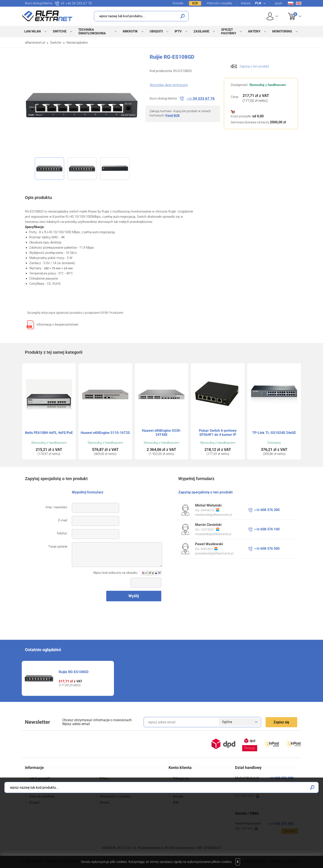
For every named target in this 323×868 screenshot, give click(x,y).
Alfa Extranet (47, 16)
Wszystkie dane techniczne (169, 85)
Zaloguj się (181, 778)
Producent (116, 313)
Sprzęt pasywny (229, 31)
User (272, 16)
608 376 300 (267, 510)
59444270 (210, 510)
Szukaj (183, 16)
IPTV (178, 31)
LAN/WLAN (33, 31)
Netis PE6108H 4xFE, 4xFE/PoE (49, 433)
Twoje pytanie (58, 547)
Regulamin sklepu (112, 790)
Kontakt (178, 3)
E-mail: (63, 520)
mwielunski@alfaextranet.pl (214, 515)
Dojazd (34, 802)
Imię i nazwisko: (57, 507)
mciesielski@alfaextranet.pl (213, 534)
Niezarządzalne (77, 43)
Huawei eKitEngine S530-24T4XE (161, 433)
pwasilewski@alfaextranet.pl (214, 553)
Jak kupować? (39, 778)
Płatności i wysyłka (219, 3)
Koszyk (292, 12)
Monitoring (282, 31)
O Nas (104, 778)
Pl (291, 3)
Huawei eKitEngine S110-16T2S (105, 433)
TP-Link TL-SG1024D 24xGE (274, 433)
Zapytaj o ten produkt (254, 66)
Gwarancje (37, 790)
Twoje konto (182, 790)
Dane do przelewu (42, 796)
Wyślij (134, 596)
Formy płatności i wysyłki (47, 784)
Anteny (254, 31)
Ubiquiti (156, 31)
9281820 (209, 549)
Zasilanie (201, 31)
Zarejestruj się (183, 784)
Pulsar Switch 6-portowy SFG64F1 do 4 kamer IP (218, 433)
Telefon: (62, 533)
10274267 (210, 529)
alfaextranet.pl (35, 43)
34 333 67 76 (79, 3)
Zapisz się (281, 722)
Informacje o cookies (115, 796)
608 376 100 (267, 529)
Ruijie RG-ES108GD (74, 672)
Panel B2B (172, 115)
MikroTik (130, 31)
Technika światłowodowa (92, 31)
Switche (60, 31)
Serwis (104, 802)
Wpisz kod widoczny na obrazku (115, 573)
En (299, 3)
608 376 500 (267, 549)
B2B (195, 3)
